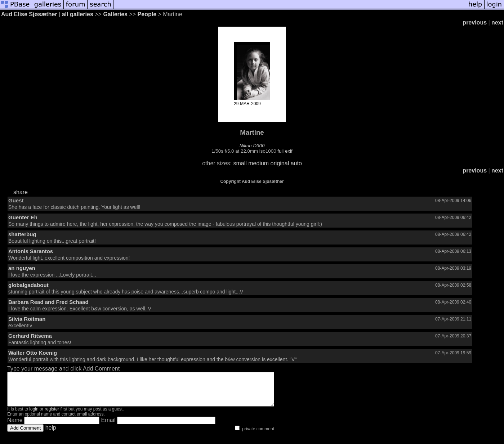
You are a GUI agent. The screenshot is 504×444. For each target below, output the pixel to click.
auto (296, 163)
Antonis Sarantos (31, 251)
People (147, 14)
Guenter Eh (23, 217)
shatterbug (22, 234)
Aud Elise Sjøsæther (29, 14)
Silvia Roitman (27, 319)
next (497, 23)
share (21, 192)
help (51, 434)
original (280, 163)
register (52, 416)
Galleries (115, 14)
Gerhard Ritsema (30, 336)
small (240, 163)
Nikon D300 (252, 146)
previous (475, 23)
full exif (285, 151)
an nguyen (22, 268)
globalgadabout (28, 285)
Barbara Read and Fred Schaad (48, 302)
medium (258, 163)
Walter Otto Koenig (33, 353)
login (34, 416)
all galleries (78, 14)
